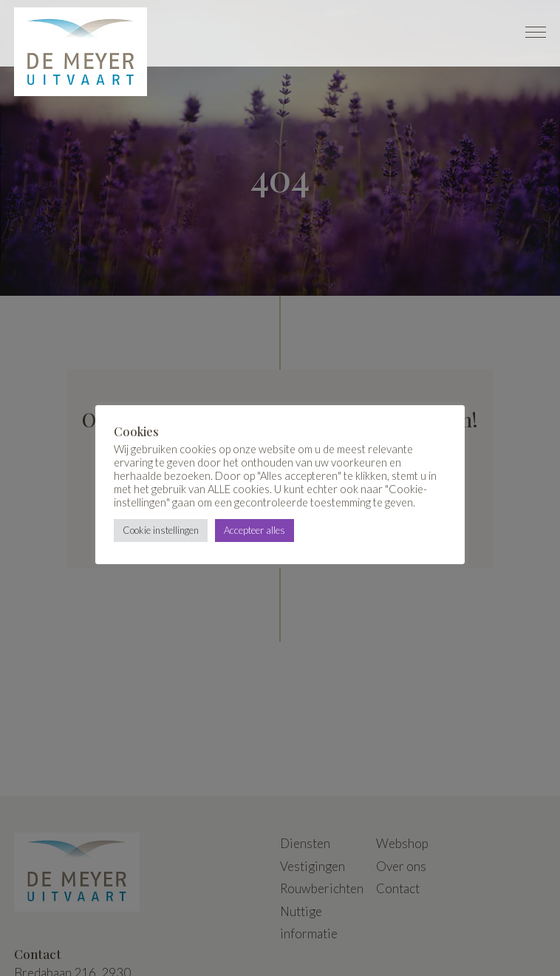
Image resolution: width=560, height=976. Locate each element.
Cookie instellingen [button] (161, 530)
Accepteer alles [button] (255, 530)
